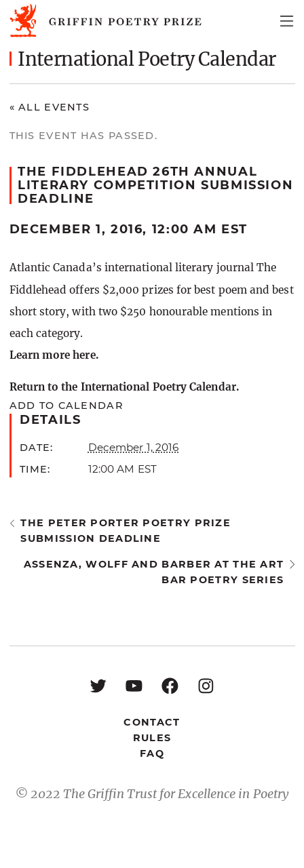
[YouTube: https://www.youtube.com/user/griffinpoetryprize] (134, 685)
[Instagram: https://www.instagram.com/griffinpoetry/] (206, 685)
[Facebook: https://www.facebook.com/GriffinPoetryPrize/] (170, 685)
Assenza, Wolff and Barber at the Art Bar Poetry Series (154, 572)
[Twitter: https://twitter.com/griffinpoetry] (98, 685)
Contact (152, 722)
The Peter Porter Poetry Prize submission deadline (126, 531)
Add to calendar (66, 406)
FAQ (152, 753)
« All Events (50, 107)
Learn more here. (54, 355)
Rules (152, 738)
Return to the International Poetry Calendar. (124, 387)
